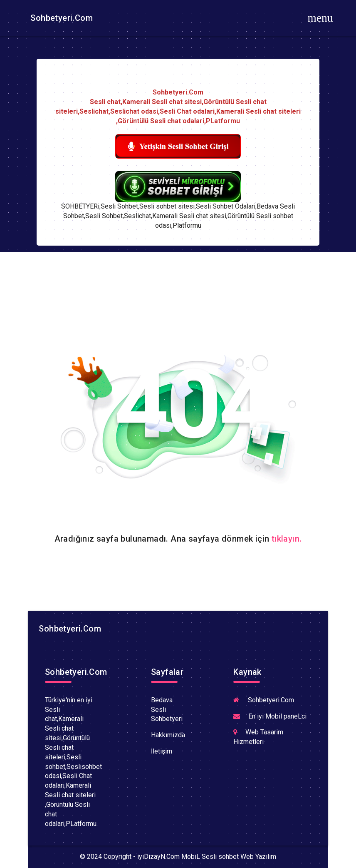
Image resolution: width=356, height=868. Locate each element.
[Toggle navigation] (320, 18)
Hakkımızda (168, 735)
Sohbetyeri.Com (61, 18)
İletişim (162, 751)
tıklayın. (287, 539)
